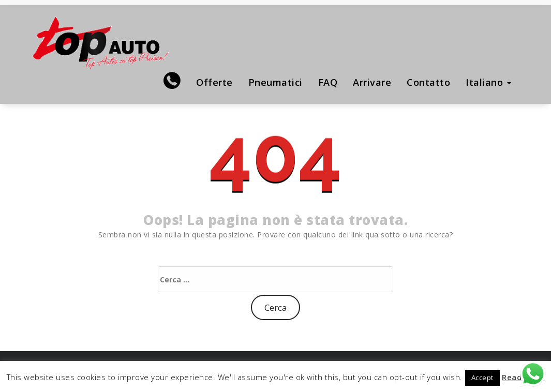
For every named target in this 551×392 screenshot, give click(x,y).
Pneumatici (275, 82)
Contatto (428, 82)
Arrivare (372, 82)
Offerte (214, 82)
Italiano (488, 82)
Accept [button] (482, 378)
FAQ (328, 82)
